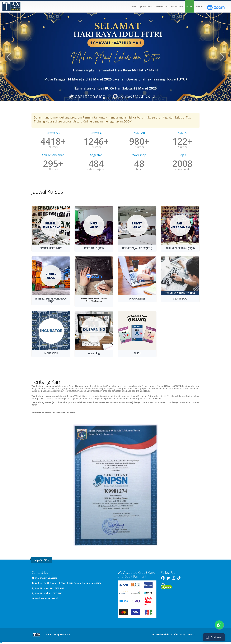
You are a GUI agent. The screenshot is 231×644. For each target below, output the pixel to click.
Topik (139, 169)
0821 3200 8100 (57, 588)
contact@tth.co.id (49, 598)
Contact (192, 634)
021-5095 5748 (56, 593)
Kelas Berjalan (96, 169)
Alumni (53, 147)
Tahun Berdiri (182, 169)
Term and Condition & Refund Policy (168, 634)
